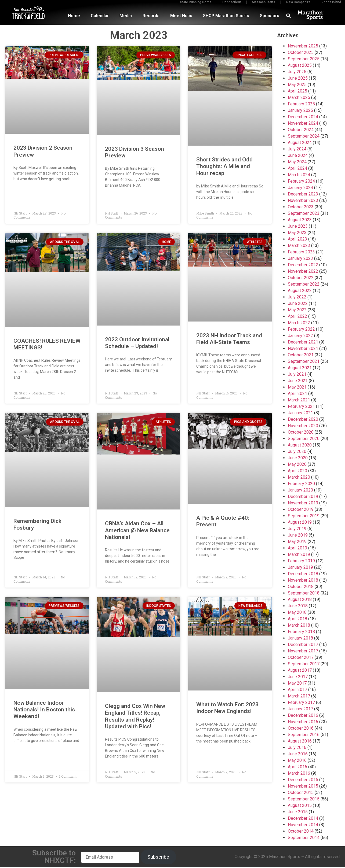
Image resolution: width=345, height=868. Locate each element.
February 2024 (301, 181)
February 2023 (301, 252)
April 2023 (297, 239)
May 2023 (297, 233)
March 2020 (299, 477)
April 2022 (297, 316)
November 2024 (303, 123)
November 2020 (303, 426)
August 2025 (300, 65)
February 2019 (301, 561)
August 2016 (300, 741)
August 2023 (300, 220)
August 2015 (300, 805)
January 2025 (300, 110)
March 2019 (299, 554)
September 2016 (304, 735)
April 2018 (297, 619)
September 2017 (304, 664)
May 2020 (297, 464)
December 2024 (303, 117)
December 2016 (303, 715)
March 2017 (299, 696)
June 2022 (298, 303)
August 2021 (300, 368)
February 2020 (301, 484)
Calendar (100, 16)
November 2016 (303, 722)
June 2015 (298, 812)
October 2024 (301, 130)
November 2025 (303, 46)
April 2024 (297, 168)
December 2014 (303, 818)
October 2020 (301, 432)
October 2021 (301, 355)
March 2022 (299, 323)
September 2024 (304, 136)
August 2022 (300, 291)
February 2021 (301, 406)
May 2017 (297, 683)
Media (126, 16)
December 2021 (303, 342)
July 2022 (297, 297)
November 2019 (303, 503)
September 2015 (304, 799)
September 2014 (304, 838)
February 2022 (301, 329)
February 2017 (301, 702)
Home (74, 16)
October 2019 (301, 509)
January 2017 (300, 709)
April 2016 (297, 767)
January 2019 (300, 567)
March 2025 (299, 97)
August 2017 (300, 670)
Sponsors (270, 16)
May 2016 (297, 760)
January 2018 (300, 638)
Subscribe (158, 857)
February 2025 (301, 104)
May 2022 (297, 310)
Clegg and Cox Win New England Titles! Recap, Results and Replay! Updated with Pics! (135, 716)
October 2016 (301, 728)
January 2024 (300, 188)
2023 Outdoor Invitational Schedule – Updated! (137, 343)
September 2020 (304, 439)
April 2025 (297, 91)
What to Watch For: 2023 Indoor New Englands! (227, 708)
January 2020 (300, 490)
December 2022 (303, 265)
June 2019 (298, 535)
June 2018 (298, 606)
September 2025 (304, 59)
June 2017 (298, 677)
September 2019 (304, 516)
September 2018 (304, 593)
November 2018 (303, 580)
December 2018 (303, 574)
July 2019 (297, 529)
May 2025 (297, 85)
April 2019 (297, 548)
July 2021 (297, 374)
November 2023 (303, 200)
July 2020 (297, 451)
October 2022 (301, 278)
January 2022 (300, 336)
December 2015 (303, 780)
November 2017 (303, 651)
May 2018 (297, 612)
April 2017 (297, 690)
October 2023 (301, 207)
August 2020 (300, 445)
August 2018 (300, 599)
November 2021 (303, 348)
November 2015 (303, 786)
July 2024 (297, 149)
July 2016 (297, 747)
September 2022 (304, 284)
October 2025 (301, 52)
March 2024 (299, 175)
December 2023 (303, 194)
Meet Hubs (181, 16)
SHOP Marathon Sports (226, 16)
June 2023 (298, 226)
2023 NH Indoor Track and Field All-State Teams (229, 339)
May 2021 (297, 387)
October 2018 (301, 587)
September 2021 (304, 361)
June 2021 (298, 381)
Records (151, 16)
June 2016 (298, 754)
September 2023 (304, 213)
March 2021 (299, 400)
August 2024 (300, 143)
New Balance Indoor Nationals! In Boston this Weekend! (44, 710)
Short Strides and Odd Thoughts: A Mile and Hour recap (224, 166)
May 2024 (297, 162)
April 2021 (297, 394)
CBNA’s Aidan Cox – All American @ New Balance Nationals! (137, 530)
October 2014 (301, 831)
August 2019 (300, 522)
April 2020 (297, 471)
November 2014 (303, 825)
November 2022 (303, 271)
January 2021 (300, 413)
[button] (289, 16)
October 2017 (301, 657)
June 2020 (298, 458)
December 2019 (303, 496)
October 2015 (301, 793)
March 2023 (299, 245)
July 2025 (297, 72)
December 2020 (303, 419)
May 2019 (297, 542)
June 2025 (298, 78)
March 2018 (299, 625)
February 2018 (301, 632)
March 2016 (299, 773)
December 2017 (303, 644)
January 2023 (300, 258)
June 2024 (298, 155)
